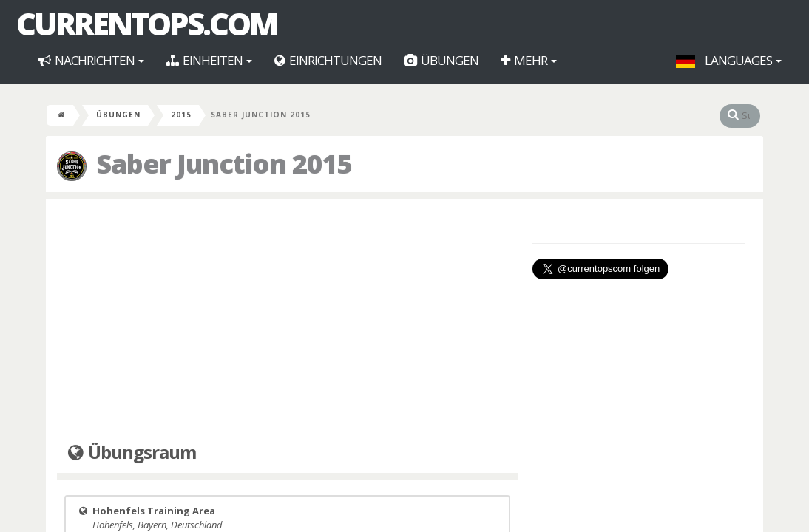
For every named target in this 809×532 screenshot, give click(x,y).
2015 (181, 115)
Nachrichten (91, 60)
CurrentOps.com (146, 24)
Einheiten (209, 60)
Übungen (441, 60)
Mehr (529, 60)
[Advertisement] (287, 318)
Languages (729, 60)
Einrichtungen (328, 60)
